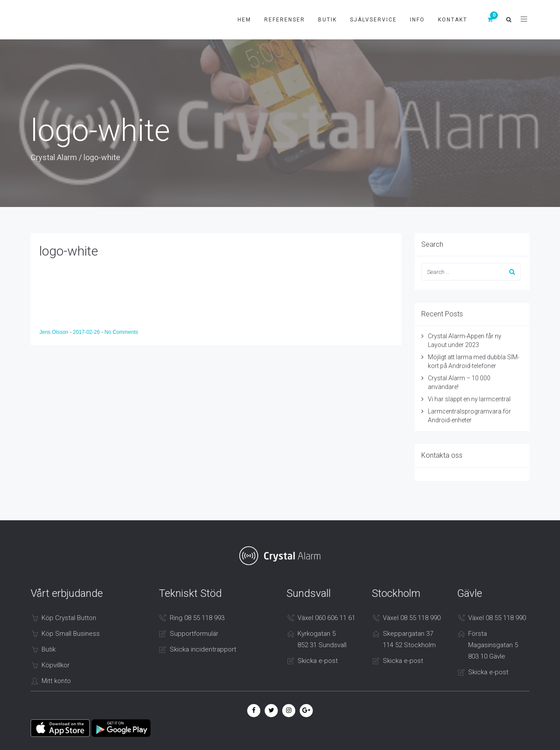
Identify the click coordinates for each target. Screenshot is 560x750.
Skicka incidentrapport (203, 649)
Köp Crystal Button (69, 618)
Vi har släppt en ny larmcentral (469, 399)
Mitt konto (56, 681)
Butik (327, 20)
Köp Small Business (71, 634)
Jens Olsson (54, 332)
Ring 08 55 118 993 (197, 618)
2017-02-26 (87, 332)
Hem (244, 20)
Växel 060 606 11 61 (326, 618)
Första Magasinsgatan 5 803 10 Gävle (493, 645)
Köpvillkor (56, 665)
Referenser (285, 20)
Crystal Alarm (54, 157)
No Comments (121, 332)
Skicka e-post (318, 661)
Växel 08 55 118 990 (412, 618)
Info (417, 20)
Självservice (373, 20)
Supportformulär (194, 634)
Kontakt (453, 20)
